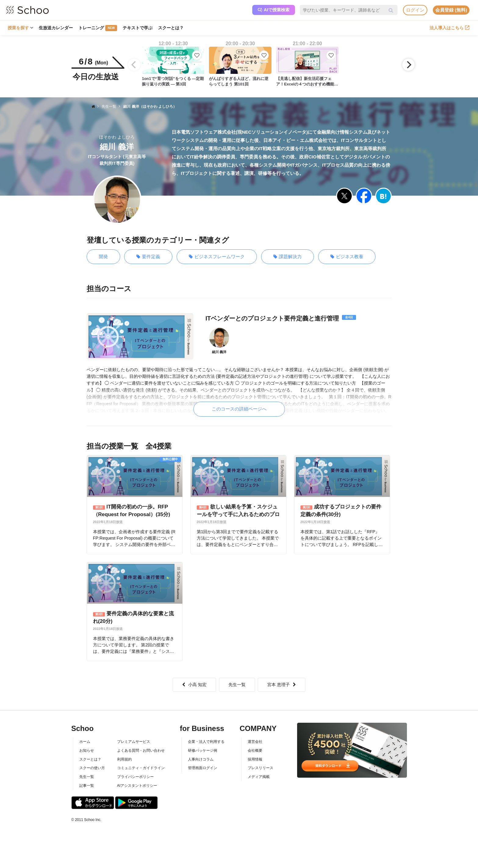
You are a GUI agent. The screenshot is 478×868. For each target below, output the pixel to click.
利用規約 (124, 759)
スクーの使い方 (92, 768)
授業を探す (20, 28)
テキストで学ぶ (138, 28)
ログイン (415, 10)
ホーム (85, 742)
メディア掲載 (259, 777)
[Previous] (134, 65)
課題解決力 (288, 257)
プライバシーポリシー (135, 777)
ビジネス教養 (347, 257)
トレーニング (98, 28)
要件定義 (148, 257)
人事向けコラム (201, 759)
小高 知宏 (194, 685)
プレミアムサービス (134, 742)
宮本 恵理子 (282, 685)
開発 (103, 257)
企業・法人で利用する (206, 742)
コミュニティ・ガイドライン (141, 768)
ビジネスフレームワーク (217, 257)
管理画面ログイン (203, 768)
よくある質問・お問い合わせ (141, 750)
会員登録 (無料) (451, 10)
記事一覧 (87, 786)
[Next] (408, 65)
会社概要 (255, 750)
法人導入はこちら (449, 28)
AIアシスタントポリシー (137, 786)
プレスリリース (261, 768)
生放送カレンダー (56, 28)
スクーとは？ (171, 28)
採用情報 (255, 759)
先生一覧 (237, 685)
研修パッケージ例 (203, 750)
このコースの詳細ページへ (239, 409)
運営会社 (255, 742)
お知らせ (87, 750)
